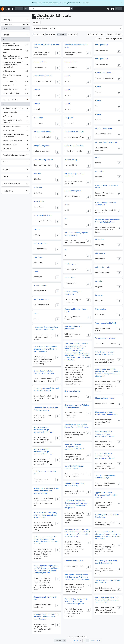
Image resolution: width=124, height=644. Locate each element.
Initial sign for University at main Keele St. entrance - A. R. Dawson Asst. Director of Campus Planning (77, 577)
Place (5, 162)
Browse (18, 9)
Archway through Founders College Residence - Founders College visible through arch (47, 617)
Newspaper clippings (72, 391)
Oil (65, 250)
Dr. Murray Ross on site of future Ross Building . (107, 516)
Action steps (38, 118)
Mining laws (100, 239)
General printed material (104, 73)
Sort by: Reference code (95, 34)
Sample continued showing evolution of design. (105, 477)
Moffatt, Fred (15, 117)
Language (7, 20)
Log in (118, 9)
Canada (98, 157)
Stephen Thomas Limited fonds (15, 76)
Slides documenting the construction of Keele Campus (106, 413)
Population (38, 271)
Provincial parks (70, 278)
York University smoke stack (106, 338)
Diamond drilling (71, 160)
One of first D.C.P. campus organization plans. (74, 467)
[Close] (122, 3)
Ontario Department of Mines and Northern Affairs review (46, 389)
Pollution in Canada (102, 267)
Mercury (37, 229)
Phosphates (38, 257)
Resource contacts (41, 285)
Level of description (12, 184)
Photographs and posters (105, 398)
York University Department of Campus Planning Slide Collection (77, 426)
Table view (72, 34)
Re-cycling (99, 281)
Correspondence (101, 45)
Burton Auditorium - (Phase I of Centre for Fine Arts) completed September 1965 (107, 600)
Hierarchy (51, 34)
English (15, 29)
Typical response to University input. (45, 472)
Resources (99, 295)
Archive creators (10, 100)
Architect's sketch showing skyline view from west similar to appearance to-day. (46, 491)
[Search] (49, 9)
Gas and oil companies (73, 191)
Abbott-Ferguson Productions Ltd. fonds (15, 45)
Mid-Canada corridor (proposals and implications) (76, 234)
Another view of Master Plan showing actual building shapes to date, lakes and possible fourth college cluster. (77, 504)
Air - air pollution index (104, 128)
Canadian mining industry (43, 160)
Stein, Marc (15, 149)
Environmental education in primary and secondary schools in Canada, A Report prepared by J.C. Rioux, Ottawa (108, 373)
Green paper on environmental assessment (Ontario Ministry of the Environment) (45, 349)
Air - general (69, 118)
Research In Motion (15, 145)
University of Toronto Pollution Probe (76, 310)
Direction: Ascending (114, 34)
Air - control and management (106, 142)
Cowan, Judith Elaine (15, 113)
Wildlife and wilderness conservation (73, 327)
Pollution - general (71, 264)
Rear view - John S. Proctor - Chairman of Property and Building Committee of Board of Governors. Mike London (108, 535)
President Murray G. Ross (74, 561)
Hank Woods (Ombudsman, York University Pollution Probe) (46, 328)
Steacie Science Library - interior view (46, 598)
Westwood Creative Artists (15, 141)
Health (67, 205)
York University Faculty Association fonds (46, 46)
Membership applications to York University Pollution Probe (107, 221)
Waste (36, 313)
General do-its (39, 201)
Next (98, 641)
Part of (6, 35)
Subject (6, 169)
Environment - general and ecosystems (74, 175)
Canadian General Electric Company (15, 121)
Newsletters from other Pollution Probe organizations (77, 406)
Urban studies (101, 309)
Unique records (15, 25)
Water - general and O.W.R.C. (106, 323)
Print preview (38, 34)
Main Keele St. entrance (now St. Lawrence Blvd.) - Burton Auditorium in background (76, 601)
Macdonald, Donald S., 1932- (15, 109)
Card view (62, 34)
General (67, 76)
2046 (92, 641)
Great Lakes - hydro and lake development (106, 204)
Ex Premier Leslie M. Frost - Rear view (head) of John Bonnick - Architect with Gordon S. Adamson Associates (46, 540)
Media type (8, 191)
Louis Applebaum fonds (15, 94)
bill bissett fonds (15, 71)
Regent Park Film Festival (15, 127)
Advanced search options (45, 28)
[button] (108, 9)
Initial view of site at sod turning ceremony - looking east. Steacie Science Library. (46, 515)
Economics (99, 171)
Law (66, 219)
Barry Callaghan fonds (15, 90)
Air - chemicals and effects (74, 132)
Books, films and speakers (74, 146)
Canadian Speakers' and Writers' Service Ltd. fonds (15, 57)
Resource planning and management (73, 293)
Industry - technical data (43, 215)
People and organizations (14, 155)
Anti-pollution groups (42, 146)
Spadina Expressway (41, 299)
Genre (6, 176)
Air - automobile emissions (44, 132)
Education (37, 174)
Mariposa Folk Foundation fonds (15, 51)
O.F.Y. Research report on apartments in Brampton (105, 353)
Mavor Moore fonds (15, 86)
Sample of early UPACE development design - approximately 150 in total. (44, 430)
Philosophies (100, 253)
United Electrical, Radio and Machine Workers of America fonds (15, 65)
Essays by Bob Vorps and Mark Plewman (106, 186)
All (4, 39)
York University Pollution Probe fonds (76, 46)
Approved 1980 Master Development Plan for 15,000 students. (106, 495)
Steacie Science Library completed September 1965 (108, 581)
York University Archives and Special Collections (15, 136)
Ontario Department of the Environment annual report (44, 372)
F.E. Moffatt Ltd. (15, 131)
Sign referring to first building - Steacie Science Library (107, 562)
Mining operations (40, 243)
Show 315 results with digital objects (109, 39)
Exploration (38, 187)
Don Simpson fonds (15, 82)
